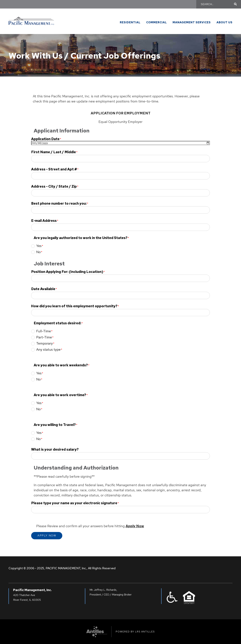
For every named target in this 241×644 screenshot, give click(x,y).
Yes (39, 246)
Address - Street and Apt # (54, 169)
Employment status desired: (57, 323)
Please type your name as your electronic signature (74, 503)
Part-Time (44, 337)
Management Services (192, 23)
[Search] (217, 4)
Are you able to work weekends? (61, 365)
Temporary (45, 343)
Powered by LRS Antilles (135, 632)
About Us (224, 23)
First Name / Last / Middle (54, 152)
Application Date (45, 139)
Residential (130, 23)
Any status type (48, 349)
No (38, 252)
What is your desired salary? (55, 450)
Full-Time (44, 331)
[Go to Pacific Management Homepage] (31, 19)
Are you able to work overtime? (60, 395)
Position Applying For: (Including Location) (67, 272)
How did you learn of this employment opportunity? (74, 306)
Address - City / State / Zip (54, 186)
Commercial (156, 23)
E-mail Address (44, 221)
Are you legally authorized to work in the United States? (81, 238)
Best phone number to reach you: (59, 204)
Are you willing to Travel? (55, 425)
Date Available (43, 289)
